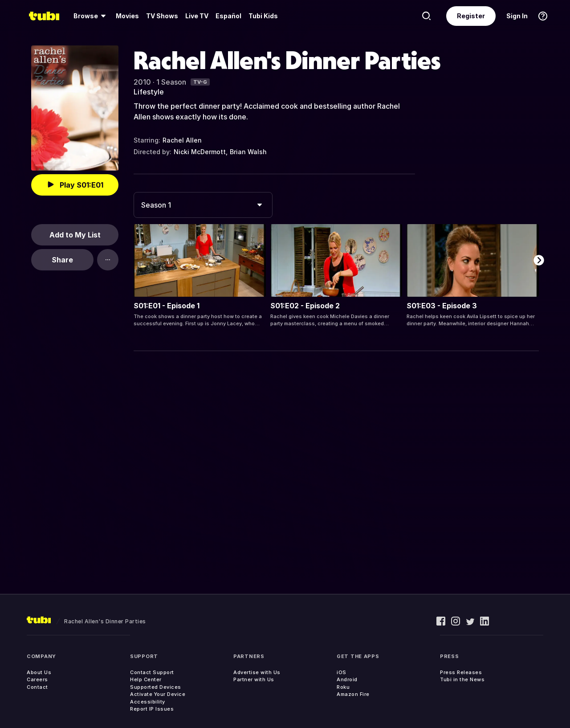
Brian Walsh (248, 152)
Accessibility (148, 702)
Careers (37, 679)
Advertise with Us (257, 672)
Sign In (517, 16)
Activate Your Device (158, 694)
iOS (342, 672)
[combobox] (203, 205)
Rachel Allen (182, 140)
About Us (39, 672)
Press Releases (461, 672)
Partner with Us (254, 679)
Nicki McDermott (200, 152)
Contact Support (152, 672)
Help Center (146, 679)
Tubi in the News (462, 679)
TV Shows (162, 16)
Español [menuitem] (228, 16)
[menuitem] (91, 16)
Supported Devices (156, 687)
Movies (127, 16)
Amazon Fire (353, 694)
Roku (343, 687)
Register (471, 16)
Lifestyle (149, 92)
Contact (37, 687)
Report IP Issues (152, 709)
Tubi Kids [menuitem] (263, 16)
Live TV (197, 16)
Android (347, 679)
